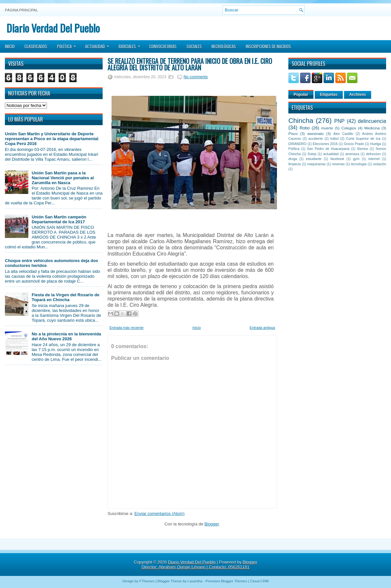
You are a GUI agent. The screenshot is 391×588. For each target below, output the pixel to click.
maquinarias (317, 164)
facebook (337, 159)
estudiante (314, 159)
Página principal (21, 10)
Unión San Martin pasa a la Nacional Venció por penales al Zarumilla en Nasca (63, 178)
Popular (301, 95)
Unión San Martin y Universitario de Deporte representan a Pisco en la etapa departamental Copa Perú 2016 (52, 139)
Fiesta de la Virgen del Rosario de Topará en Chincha (65, 297)
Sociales (194, 46)
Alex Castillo (343, 134)
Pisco (293, 133)
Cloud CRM (259, 581)
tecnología (359, 164)
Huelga (376, 144)
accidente (316, 139)
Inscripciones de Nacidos (268, 46)
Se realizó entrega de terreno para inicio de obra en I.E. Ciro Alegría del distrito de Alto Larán (190, 64)
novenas (338, 164)
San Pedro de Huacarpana (328, 149)
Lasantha (195, 581)
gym (356, 159)
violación (380, 164)
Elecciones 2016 (325, 144)
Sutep (312, 154)
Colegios (348, 128)
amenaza (352, 154)
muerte (327, 128)
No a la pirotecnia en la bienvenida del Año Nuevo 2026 (66, 336)
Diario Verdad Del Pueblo (53, 28)
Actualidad (99, 44)
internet (374, 159)
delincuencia (372, 121)
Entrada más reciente (127, 328)
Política (69, 44)
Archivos (358, 95)
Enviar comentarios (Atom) (159, 514)
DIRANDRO (297, 144)
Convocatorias (163, 46)
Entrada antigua (262, 328)
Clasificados (36, 46)
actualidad (331, 154)
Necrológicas (224, 46)
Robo (304, 128)
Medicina (372, 128)
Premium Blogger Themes (226, 581)
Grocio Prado (354, 144)
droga (293, 159)
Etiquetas (329, 95)
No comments (195, 77)
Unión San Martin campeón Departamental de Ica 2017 (59, 219)
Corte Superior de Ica (363, 139)
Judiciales (131, 44)
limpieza (295, 164)
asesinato (315, 133)
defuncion (373, 154)
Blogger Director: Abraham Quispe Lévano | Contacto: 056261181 (200, 565)
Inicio (10, 46)
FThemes (147, 581)
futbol (334, 139)
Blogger (212, 524)
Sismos (362, 149)
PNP (340, 121)
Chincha (301, 120)
